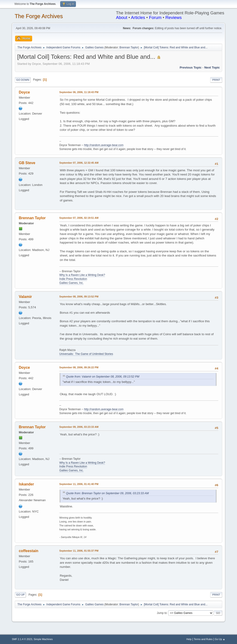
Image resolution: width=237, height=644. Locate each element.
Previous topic (191, 67)
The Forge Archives (39, 16)
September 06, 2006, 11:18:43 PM (79, 92)
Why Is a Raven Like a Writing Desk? (82, 275)
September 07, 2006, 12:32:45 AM (79, 163)
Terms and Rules (203, 639)
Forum (155, 17)
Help (189, 639)
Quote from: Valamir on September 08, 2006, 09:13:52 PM (103, 377)
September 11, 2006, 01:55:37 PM (79, 551)
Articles (138, 17)
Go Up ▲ (220, 639)
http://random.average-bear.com (104, 145)
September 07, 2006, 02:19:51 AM (79, 218)
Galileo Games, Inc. (71, 283)
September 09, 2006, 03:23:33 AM (79, 427)
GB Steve (27, 163)
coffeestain (28, 551)
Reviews (174, 17)
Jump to (162, 613)
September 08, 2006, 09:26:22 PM (79, 367)
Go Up (20, 595)
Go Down (23, 80)
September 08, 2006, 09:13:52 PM (79, 297)
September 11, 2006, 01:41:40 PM (79, 484)
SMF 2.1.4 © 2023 (22, 639)
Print (216, 80)
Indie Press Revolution (73, 279)
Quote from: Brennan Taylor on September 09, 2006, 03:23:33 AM (107, 493)
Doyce (24, 92)
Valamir (25, 297)
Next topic (212, 67)
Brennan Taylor (129, 47)
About (122, 17)
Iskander (26, 484)
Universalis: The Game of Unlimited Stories (86, 354)
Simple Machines (43, 639)
